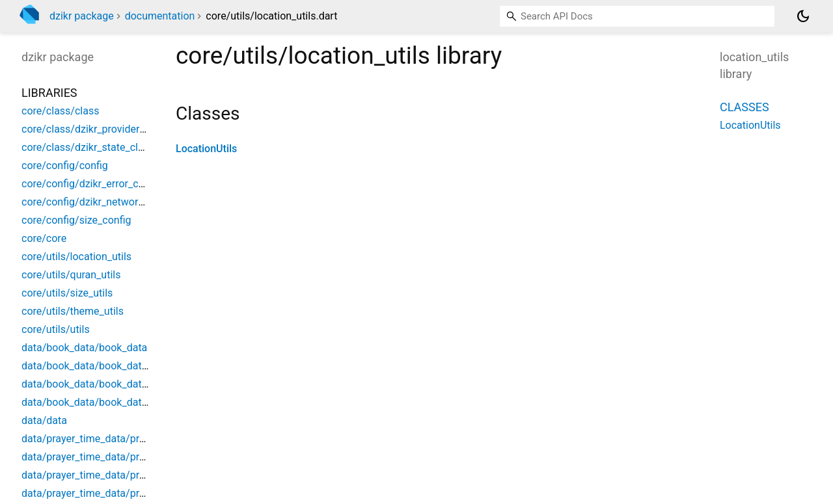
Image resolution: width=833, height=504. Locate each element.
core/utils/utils (56, 329)
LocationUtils (206, 149)
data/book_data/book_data (84, 348)
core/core (44, 238)
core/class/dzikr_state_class (88, 147)
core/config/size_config (76, 220)
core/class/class (60, 111)
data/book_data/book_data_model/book (115, 366)
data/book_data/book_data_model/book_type (127, 384)
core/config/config (65, 166)
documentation (160, 16)
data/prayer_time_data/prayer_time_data (115, 439)
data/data (44, 420)
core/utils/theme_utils (73, 311)
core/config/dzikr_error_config (91, 184)
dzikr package (82, 16)
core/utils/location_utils (76, 257)
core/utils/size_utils (67, 293)
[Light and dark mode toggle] (803, 16)
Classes (744, 107)
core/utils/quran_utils (71, 275)
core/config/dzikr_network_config (99, 202)
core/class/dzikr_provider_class (95, 129)
